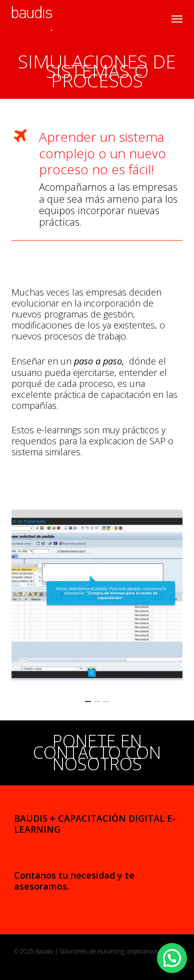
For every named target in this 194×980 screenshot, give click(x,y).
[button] (177, 18)
